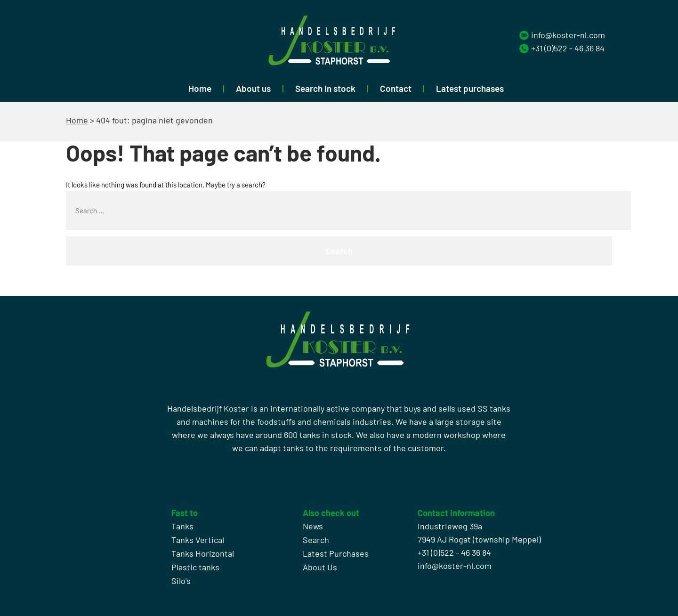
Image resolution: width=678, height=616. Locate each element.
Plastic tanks (195, 567)
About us (253, 88)
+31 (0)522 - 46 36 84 (568, 48)
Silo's (181, 581)
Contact (396, 88)
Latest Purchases (336, 553)
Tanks (182, 526)
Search (316, 540)
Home (200, 88)
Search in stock (325, 88)
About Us (320, 567)
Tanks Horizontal (203, 553)
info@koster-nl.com (568, 35)
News (313, 526)
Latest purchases (470, 88)
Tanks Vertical (198, 540)
